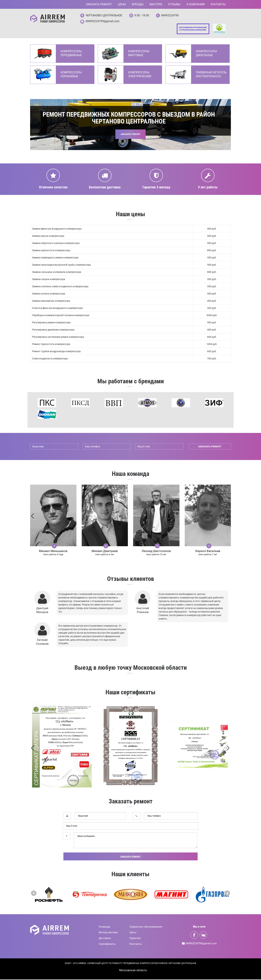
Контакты (218, 4)
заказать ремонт (210, 447)
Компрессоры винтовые (139, 54)
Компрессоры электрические (140, 75)
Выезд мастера (108, 933)
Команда (104, 927)
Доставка (105, 939)
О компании (195, 4)
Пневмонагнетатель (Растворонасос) (211, 75)
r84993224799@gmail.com (102, 21)
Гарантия (135, 939)
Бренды (138, 4)
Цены (122, 4)
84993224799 (170, 16)
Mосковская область (133, 971)
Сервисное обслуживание (146, 927)
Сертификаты (107, 944)
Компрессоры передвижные (71, 54)
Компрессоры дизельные (206, 54)
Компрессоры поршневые (71, 75)
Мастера (156, 4)
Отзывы (174, 4)
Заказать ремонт (99, 4)
